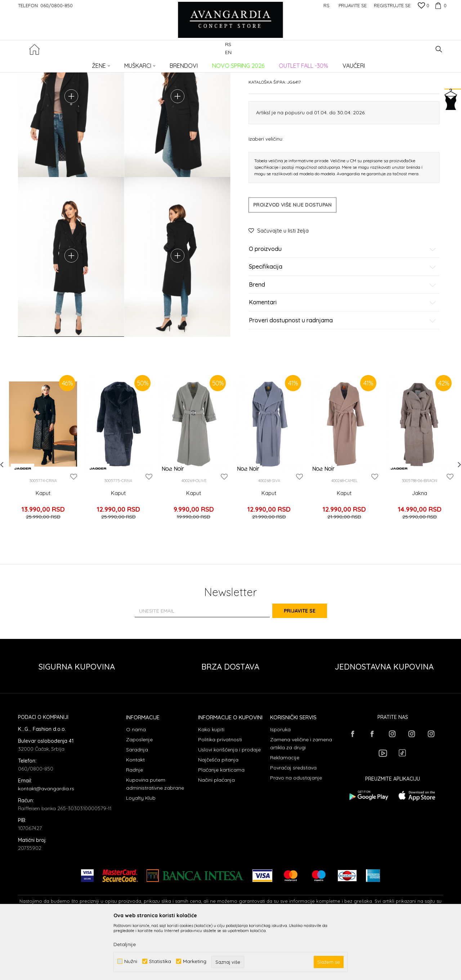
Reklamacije (285, 814)
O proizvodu (343, 304)
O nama (136, 786)
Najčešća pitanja (218, 816)
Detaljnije (125, 944)
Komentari (343, 358)
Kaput (43, 560)
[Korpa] (440, 5)
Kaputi (135, 63)
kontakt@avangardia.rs (46, 845)
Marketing (195, 961)
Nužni (131, 961)
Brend (343, 340)
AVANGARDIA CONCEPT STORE (49, 63)
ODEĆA (115, 63)
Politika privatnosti (220, 796)
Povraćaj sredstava (293, 824)
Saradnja (137, 806)
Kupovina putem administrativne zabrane (155, 840)
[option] (43, 516)
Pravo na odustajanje (296, 834)
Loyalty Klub (141, 854)
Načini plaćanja (216, 836)
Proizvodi (94, 63)
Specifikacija (343, 322)
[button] (439, 49)
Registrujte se (392, 5)
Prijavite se (310, 667)
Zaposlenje (139, 796)
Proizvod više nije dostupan (292, 260)
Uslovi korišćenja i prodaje (229, 806)
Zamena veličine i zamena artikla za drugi (301, 800)
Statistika (160, 961)
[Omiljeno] (424, 6)
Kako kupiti (211, 786)
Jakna (420, 560)
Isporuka (280, 786)
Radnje (135, 826)
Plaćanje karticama (221, 826)
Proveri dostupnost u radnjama (343, 375)
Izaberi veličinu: (266, 193)
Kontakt (135, 816)
